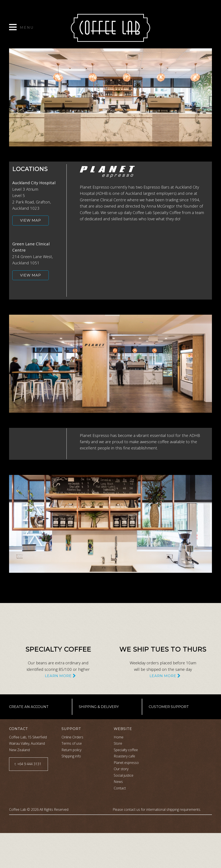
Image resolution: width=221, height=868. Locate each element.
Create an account (29, 707)
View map (31, 220)
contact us (132, 809)
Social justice (124, 775)
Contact (120, 788)
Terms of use (72, 743)
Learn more (58, 676)
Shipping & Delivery (99, 707)
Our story (121, 769)
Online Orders (72, 737)
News (118, 782)
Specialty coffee (126, 750)
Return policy (71, 750)
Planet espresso (126, 763)
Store (118, 743)
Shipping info (71, 756)
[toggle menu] (21, 29)
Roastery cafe (124, 756)
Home (119, 737)
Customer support (169, 707)
